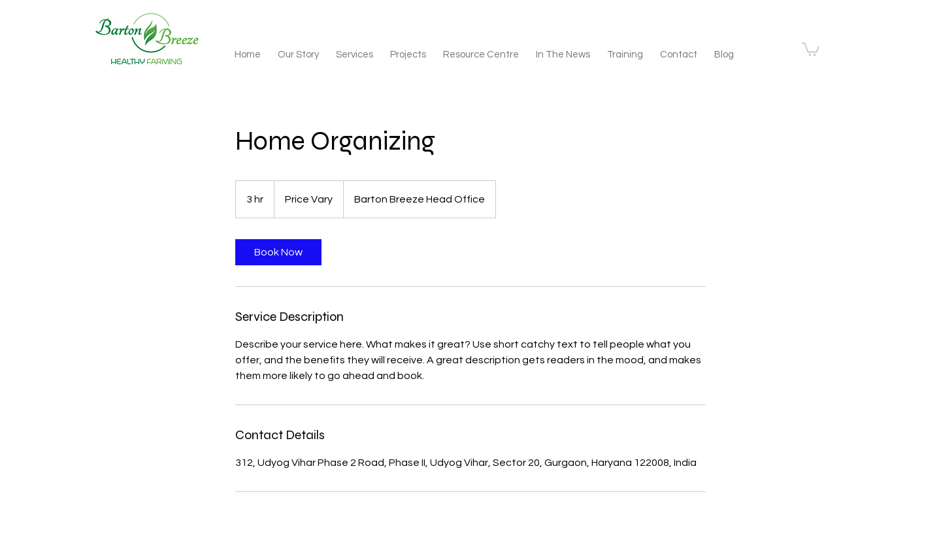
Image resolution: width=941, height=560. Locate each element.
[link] (278, 252)
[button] (811, 49)
